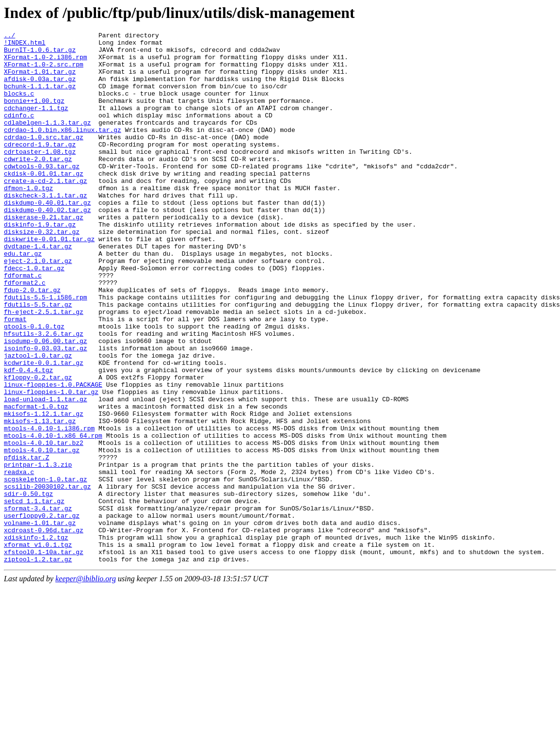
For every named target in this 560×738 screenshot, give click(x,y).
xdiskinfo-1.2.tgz (36, 639)
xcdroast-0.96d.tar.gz (44, 630)
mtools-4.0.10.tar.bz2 (44, 525)
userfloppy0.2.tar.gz (42, 613)
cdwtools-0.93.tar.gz (42, 194)
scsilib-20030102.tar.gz (47, 578)
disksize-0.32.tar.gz (42, 272)
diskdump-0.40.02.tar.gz (47, 246)
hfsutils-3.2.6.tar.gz (44, 394)
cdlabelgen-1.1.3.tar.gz (47, 141)
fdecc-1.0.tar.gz (34, 316)
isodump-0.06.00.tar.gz (46, 403)
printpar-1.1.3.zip (38, 552)
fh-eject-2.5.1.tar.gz (44, 368)
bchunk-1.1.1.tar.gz (40, 98)
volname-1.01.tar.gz (40, 622)
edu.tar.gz (23, 298)
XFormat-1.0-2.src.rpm (44, 71)
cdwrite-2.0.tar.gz (38, 185)
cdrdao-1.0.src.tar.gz (44, 159)
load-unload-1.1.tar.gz (46, 473)
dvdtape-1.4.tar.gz (38, 290)
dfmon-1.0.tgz (28, 220)
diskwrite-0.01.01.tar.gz (49, 281)
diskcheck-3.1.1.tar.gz (46, 229)
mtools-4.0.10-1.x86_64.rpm (53, 517)
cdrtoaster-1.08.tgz (40, 176)
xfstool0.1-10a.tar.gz (44, 656)
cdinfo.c (19, 132)
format (15, 377)
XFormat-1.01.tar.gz (40, 80)
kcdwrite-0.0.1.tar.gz (44, 429)
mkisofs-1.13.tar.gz (40, 499)
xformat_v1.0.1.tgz (38, 648)
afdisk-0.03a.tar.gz (40, 89)
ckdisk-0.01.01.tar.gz (44, 202)
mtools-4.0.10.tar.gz (42, 534)
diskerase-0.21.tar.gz (44, 255)
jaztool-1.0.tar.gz (38, 421)
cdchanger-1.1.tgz (36, 124)
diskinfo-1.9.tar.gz (40, 263)
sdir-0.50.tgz (28, 587)
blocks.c (19, 106)
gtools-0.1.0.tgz (34, 386)
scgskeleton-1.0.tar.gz (46, 569)
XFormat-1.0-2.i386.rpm (46, 63)
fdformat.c (23, 325)
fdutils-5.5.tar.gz (38, 360)
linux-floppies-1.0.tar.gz (51, 464)
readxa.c (19, 560)
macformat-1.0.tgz (36, 482)
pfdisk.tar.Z (27, 543)
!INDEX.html (25, 45)
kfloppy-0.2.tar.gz (38, 447)
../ (9, 36)
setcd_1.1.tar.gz (34, 595)
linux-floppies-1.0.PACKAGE (53, 456)
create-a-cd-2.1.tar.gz (46, 211)
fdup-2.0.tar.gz (32, 342)
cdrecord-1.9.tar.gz (40, 167)
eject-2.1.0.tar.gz (38, 307)
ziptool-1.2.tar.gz (38, 665)
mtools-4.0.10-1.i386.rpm (49, 508)
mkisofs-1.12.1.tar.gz (44, 491)
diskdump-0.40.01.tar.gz (47, 237)
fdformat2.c (25, 333)
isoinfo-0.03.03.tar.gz (46, 412)
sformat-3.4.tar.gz (38, 604)
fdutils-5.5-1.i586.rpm (46, 351)
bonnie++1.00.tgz (34, 115)
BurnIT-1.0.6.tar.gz (40, 54)
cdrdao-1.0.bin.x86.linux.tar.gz (63, 150)
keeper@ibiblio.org (86, 685)
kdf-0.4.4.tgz (28, 438)
